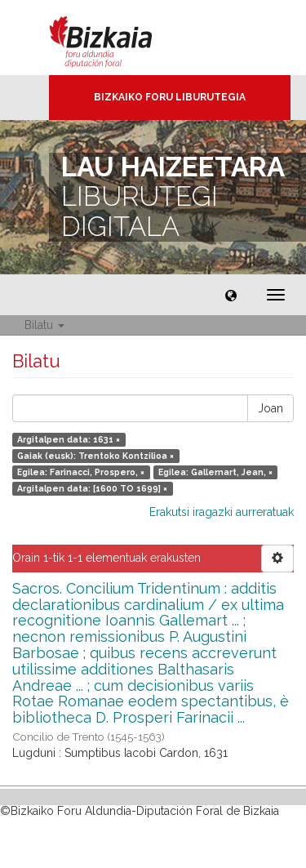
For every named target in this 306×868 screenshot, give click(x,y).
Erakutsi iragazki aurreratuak (222, 512)
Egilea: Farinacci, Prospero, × (81, 472)
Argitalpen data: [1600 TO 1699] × (92, 488)
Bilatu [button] (44, 325)
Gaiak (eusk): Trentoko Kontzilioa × (95, 456)
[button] (231, 295)
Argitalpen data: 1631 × (69, 439)
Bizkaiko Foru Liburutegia (170, 97)
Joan (271, 408)
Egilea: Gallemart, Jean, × (215, 472)
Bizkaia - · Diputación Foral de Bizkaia (118, 38)
